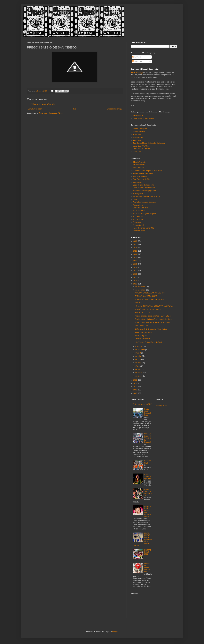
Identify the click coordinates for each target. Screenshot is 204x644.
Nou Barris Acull (139, 211)
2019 (136, 264)
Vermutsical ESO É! (142, 339)
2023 (136, 251)
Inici (75, 109)
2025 (136, 244)
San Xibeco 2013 (141, 326)
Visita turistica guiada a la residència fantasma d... (154, 322)
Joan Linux (137, 140)
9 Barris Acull (138, 116)
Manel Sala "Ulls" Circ (141, 146)
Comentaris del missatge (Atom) (50, 113)
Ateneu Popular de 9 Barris (143, 173)
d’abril (138, 366)
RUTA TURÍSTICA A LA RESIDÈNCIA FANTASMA (154, 306)
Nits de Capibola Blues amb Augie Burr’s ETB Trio (154, 316)
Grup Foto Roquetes (141, 208)
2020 (136, 261)
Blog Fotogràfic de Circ (141, 179)
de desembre (141, 287)
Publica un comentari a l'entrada (42, 104)
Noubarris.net (138, 216)
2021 (136, 258)
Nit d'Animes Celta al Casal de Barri (148, 342)
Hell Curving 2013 (142, 336)
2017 (136, 271)
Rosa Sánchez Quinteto (148, 477)
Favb (135, 199)
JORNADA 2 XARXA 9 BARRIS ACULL (150, 300)
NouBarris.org (138, 219)
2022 (136, 254)
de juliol (138, 356)
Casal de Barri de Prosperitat (144, 118)
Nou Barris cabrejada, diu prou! (145, 214)
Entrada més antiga (114, 109)
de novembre (141, 290)
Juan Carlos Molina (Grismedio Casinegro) (149, 143)
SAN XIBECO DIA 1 (142, 313)
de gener (139, 376)
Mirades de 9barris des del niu (147, 568)
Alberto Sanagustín (140, 129)
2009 (136, 390)
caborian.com (138, 182)
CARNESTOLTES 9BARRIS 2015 (148, 492)
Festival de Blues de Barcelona (144, 202)
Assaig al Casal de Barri (144, 332)
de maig (139, 363)
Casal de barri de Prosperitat (144, 185)
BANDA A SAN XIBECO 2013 (146, 296)
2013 (136, 284)
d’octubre (139, 346)
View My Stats (161, 406)
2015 (136, 277)
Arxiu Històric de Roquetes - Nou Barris (148, 171)
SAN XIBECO (140, 303)
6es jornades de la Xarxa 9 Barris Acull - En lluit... (153, 319)
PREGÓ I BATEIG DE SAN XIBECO (149, 309)
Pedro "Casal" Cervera (141, 149)
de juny (138, 360)
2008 (136, 393)
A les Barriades (139, 168)
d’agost (138, 353)
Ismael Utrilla (138, 137)
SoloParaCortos (139, 231)
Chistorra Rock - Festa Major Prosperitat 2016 (148, 511)
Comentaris (138, 61)
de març (139, 369)
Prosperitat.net (138, 225)
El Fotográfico (138, 194)
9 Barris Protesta (139, 165)
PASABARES (148, 462)
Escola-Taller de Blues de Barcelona (146, 196)
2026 (136, 241)
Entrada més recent (35, 109)
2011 (136, 383)
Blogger (115, 631)
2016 (136, 274)
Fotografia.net (138, 205)
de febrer (139, 373)
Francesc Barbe (139, 132)
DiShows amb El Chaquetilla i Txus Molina (151, 329)
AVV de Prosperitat (140, 176)
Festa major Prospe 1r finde (148, 412)
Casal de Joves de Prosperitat (144, 188)
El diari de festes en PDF (142, 404)
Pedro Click (137, 152)
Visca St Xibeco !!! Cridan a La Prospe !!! (148, 438)
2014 (136, 281)
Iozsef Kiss (137, 135)
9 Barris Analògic (139, 162)
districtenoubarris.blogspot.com (145, 191)
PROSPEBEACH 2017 (148, 552)
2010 (136, 387)
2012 (136, 380)
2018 (136, 267)
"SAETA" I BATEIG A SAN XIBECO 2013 (150, 293)
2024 (136, 248)
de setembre (140, 350)
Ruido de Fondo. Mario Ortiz (143, 228)
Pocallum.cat (138, 222)
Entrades (137, 57)
